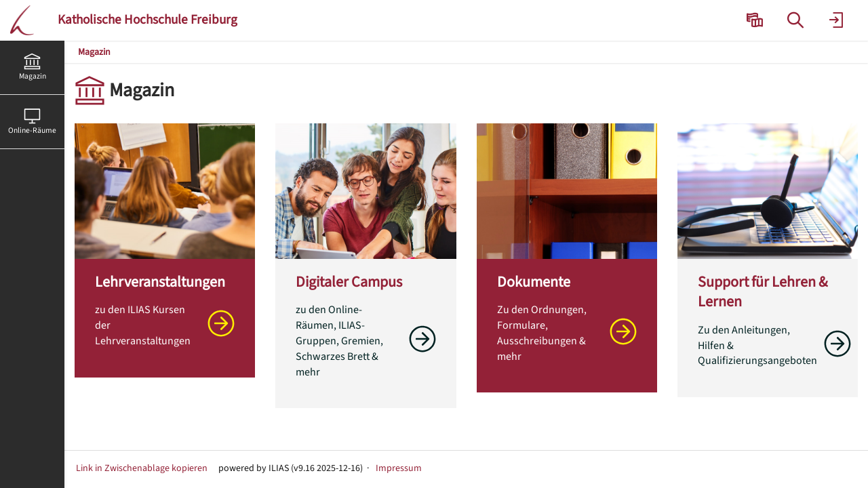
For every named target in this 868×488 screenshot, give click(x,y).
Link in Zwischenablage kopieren (142, 468)
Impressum (399, 468)
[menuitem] (756, 20)
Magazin (94, 52)
